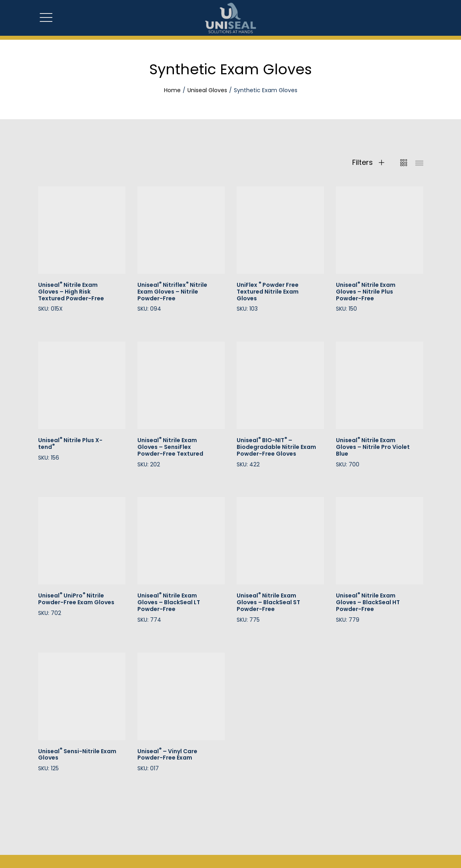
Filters (368, 162)
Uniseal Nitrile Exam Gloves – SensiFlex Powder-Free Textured (170, 447)
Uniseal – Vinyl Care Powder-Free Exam (167, 755)
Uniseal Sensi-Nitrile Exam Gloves (77, 755)
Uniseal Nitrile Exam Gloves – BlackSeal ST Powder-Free (268, 602)
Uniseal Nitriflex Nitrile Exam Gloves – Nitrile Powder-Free (172, 292)
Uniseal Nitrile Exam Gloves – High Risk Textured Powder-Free (71, 292)
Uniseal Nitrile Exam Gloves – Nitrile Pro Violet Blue (373, 447)
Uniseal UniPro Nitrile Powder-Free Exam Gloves (76, 599)
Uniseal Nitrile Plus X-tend (70, 444)
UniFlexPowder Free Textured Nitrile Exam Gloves (268, 292)
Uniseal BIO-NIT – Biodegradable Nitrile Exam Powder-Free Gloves (276, 447)
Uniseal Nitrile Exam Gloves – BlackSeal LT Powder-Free (169, 602)
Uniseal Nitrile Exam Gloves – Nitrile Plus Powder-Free (366, 292)
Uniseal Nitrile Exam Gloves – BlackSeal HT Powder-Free (368, 602)
